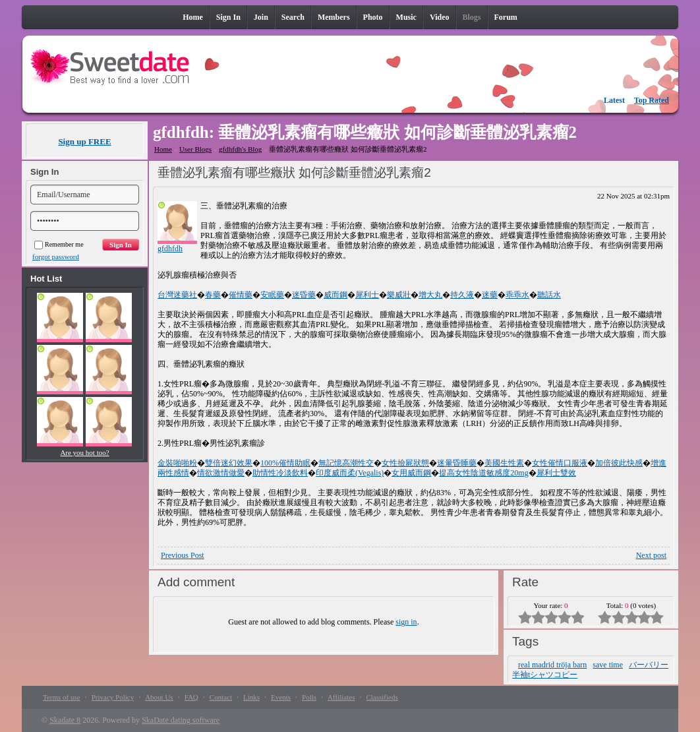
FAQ (191, 697)
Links (251, 697)
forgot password (56, 257)
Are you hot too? (84, 452)
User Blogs (195, 149)
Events (281, 697)
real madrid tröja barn (552, 665)
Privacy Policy (113, 697)
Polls (309, 697)
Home (163, 149)
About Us (159, 697)
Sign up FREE (84, 141)
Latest (614, 100)
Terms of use (62, 697)
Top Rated (652, 100)
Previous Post (183, 555)
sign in (406, 622)
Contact (221, 697)
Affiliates (341, 697)
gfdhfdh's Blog (240, 149)
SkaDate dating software (181, 720)
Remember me (59, 244)
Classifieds (382, 697)
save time (608, 665)
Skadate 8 (65, 720)
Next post (651, 555)
